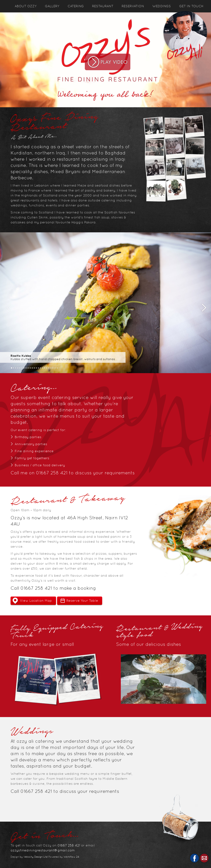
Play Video (108, 62)
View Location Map (36, 601)
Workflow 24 (71, 857)
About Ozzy (26, 6)
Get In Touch (191, 6)
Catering (76, 6)
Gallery (52, 6)
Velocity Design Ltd (36, 857)
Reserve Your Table (82, 601)
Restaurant (103, 6)
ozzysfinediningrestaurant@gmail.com (43, 850)
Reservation (133, 6)
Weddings (162, 6)
